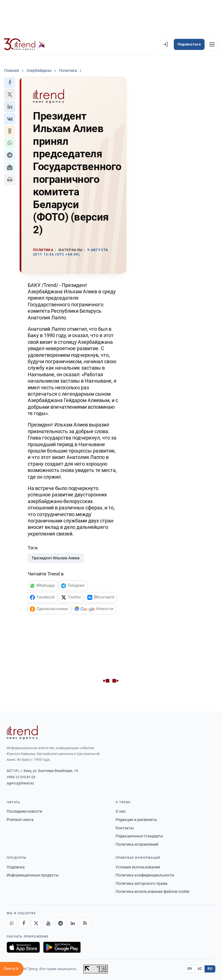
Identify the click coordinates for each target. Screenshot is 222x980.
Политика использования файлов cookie (152, 891)
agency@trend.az (20, 783)
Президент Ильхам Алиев (56, 558)
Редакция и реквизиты (136, 820)
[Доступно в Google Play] (62, 947)
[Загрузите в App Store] (23, 947)
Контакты (125, 828)
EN (190, 969)
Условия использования (138, 867)
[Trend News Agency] (22, 733)
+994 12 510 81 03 (21, 777)
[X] (36, 923)
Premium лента (20, 820)
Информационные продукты (33, 875)
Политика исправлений (137, 844)
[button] (10, 82)
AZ (200, 969)
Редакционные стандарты (139, 836)
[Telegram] (60, 923)
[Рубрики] (212, 44)
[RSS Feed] (85, 923)
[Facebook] (24, 923)
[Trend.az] (25, 44)
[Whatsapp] (12, 923)
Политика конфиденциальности (145, 875)
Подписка (16, 867)
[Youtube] (48, 923)
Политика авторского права (141, 883)
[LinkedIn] (73, 923)
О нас (121, 811)
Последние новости (24, 811)
